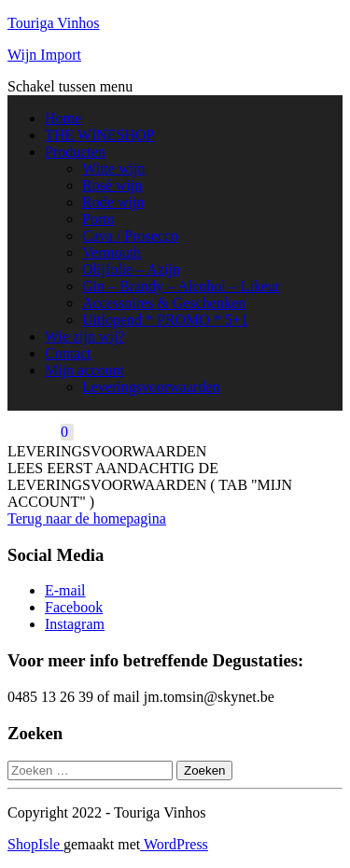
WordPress (174, 844)
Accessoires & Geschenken (164, 303)
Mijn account (84, 370)
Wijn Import (44, 55)
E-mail (65, 590)
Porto (98, 219)
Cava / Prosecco (130, 236)
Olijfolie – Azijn (131, 269)
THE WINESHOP (99, 135)
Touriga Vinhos (54, 23)
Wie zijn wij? (85, 336)
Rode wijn (113, 202)
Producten (75, 152)
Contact (68, 353)
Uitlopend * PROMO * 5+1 (165, 320)
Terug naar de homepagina (87, 518)
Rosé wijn (112, 185)
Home (63, 118)
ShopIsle (35, 844)
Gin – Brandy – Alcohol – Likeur (181, 286)
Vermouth (112, 252)
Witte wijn (113, 168)
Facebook (74, 607)
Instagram (75, 624)
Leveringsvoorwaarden (151, 387)
